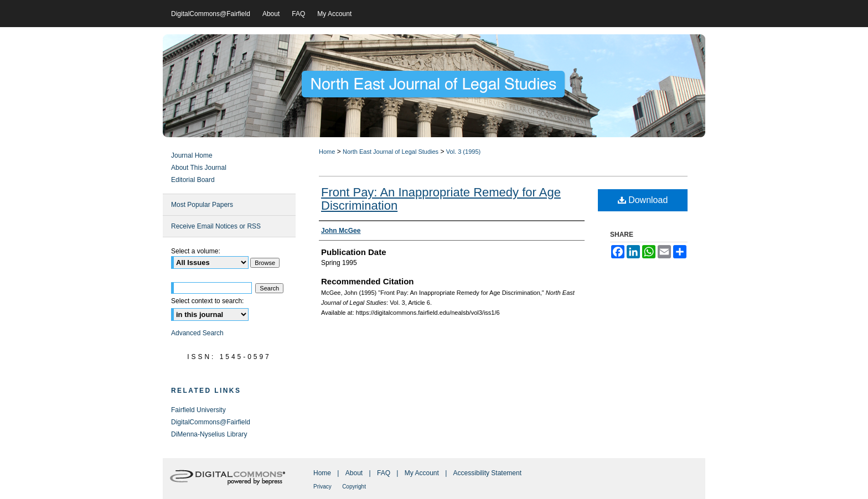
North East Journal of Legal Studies (391, 152)
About (354, 473)
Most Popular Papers (202, 205)
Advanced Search (197, 333)
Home (327, 152)
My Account (422, 473)
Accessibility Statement (487, 473)
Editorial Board (193, 180)
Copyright (354, 487)
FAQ (384, 473)
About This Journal (199, 168)
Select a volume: (196, 251)
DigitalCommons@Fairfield (211, 422)
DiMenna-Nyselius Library (209, 434)
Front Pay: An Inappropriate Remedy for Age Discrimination (441, 199)
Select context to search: (207, 301)
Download (643, 200)
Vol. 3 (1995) (463, 152)
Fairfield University (198, 410)
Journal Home (192, 155)
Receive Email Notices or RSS (216, 226)
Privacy (322, 487)
